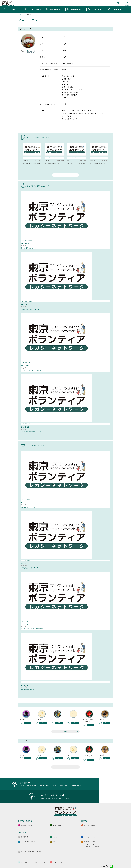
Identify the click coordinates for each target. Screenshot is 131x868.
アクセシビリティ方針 (60, 862)
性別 (42, 44)
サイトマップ (26, 862)
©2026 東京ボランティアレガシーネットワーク (65, 866)
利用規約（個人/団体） (74, 862)
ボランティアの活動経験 (49, 63)
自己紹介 (43, 111)
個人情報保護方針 (47, 862)
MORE (65, 175)
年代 (42, 50)
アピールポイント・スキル (49, 104)
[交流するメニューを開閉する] (97, 10)
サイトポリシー (36, 862)
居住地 (42, 57)
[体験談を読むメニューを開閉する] (76, 10)
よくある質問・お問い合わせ (101, 862)
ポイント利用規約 (87, 862)
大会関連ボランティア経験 (49, 70)
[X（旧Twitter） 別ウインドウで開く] (107, 857)
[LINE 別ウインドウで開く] (111, 857)
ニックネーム (45, 37)
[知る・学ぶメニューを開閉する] (118, 10)
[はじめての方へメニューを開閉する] (34, 10)
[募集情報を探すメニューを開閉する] (55, 10)
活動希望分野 (45, 76)
